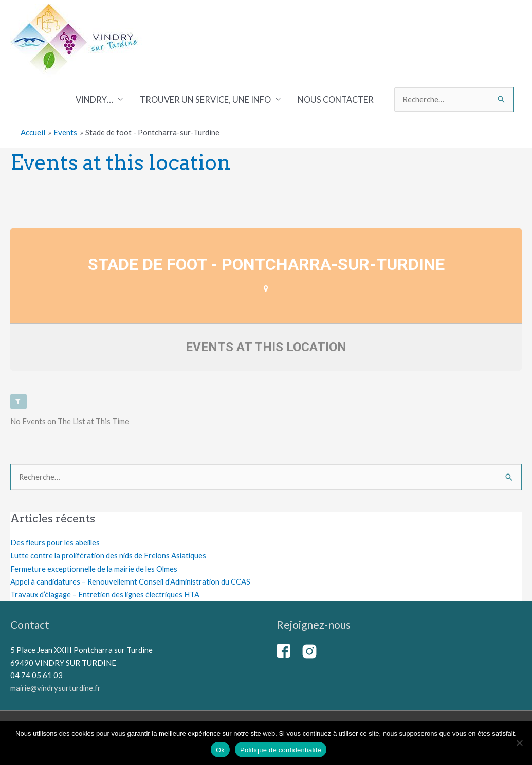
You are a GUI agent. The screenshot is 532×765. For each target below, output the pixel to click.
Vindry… (94, 100)
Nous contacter (336, 100)
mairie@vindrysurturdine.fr (57, 687)
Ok (220, 750)
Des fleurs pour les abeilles (56, 543)
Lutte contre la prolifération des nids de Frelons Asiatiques (110, 555)
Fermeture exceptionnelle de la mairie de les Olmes (96, 568)
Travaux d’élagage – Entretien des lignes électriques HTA (107, 594)
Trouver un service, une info (205, 100)
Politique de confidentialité (281, 750)
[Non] (519, 743)
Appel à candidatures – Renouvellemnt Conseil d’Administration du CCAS (133, 581)
